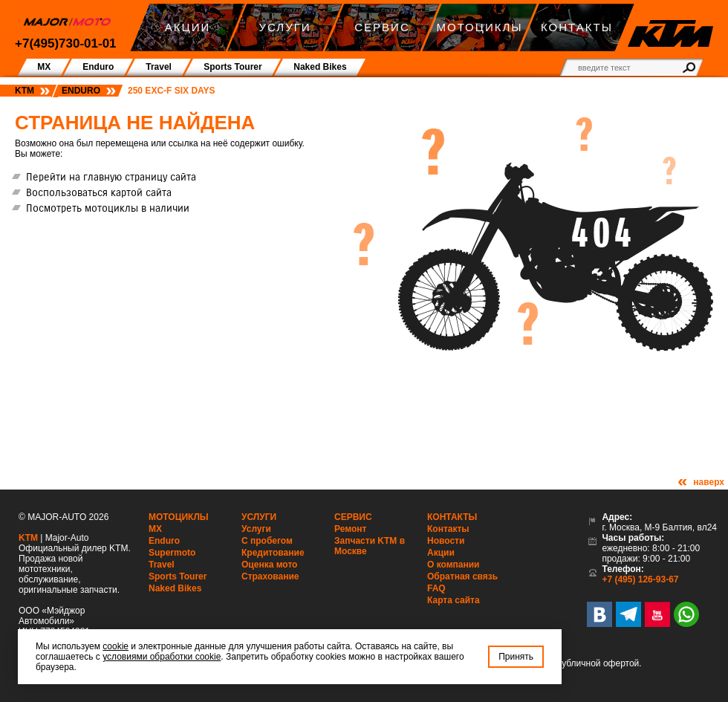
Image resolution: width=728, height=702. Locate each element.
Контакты (452, 517)
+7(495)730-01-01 (66, 43)
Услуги (259, 517)
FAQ (436, 588)
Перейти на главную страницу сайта (111, 177)
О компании (454, 565)
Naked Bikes (175, 588)
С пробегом (267, 541)
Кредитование (273, 553)
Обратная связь (462, 576)
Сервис (353, 517)
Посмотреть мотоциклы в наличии (108, 208)
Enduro (81, 91)
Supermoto (172, 553)
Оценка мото (269, 565)
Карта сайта (454, 600)
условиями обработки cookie (162, 657)
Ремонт (350, 529)
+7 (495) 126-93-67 (640, 579)
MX (155, 529)
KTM (25, 91)
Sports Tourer (178, 576)
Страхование (270, 576)
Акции (441, 553)
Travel (162, 565)
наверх (709, 482)
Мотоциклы (179, 517)
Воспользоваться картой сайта (99, 192)
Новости (446, 541)
